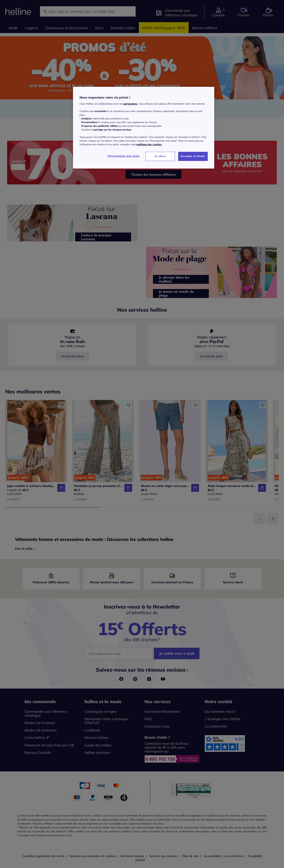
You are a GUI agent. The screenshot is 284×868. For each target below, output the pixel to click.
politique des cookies (149, 144)
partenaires (130, 104)
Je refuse (160, 156)
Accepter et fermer (193, 156)
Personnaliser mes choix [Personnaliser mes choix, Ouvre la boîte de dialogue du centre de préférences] (124, 156)
